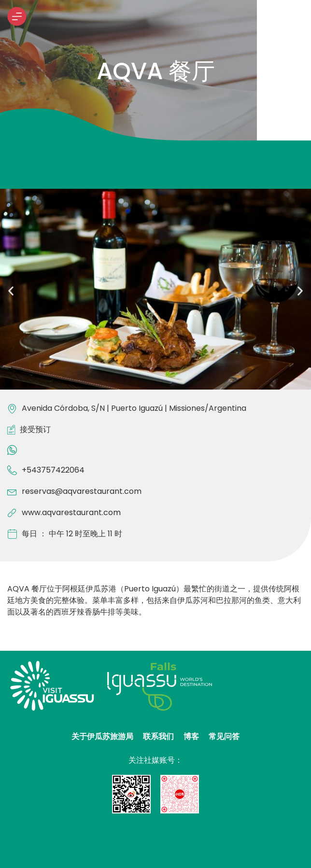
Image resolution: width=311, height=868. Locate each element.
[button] (11, 291)
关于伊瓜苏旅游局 (102, 736)
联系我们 (158, 736)
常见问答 (224, 736)
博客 (191, 736)
